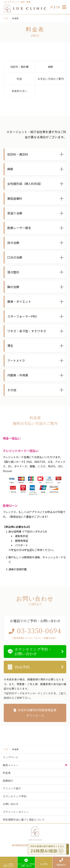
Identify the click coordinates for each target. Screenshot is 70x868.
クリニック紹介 (12, 788)
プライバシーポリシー (16, 812)
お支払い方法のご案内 (51, 79)
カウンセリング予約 (15, 796)
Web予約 (22, 667)
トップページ (11, 757)
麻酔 (51, 67)
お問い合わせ (11, 804)
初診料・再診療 (19, 67)
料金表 (7, 773)
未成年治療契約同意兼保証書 (35, 713)
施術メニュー (11, 765)
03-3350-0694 (39, 631)
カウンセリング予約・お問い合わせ (33, 651)
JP (52, 7)
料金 (19, 79)
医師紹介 (8, 781)
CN (58, 7)
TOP (6, 18)
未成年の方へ (19, 91)
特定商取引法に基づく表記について (24, 820)
